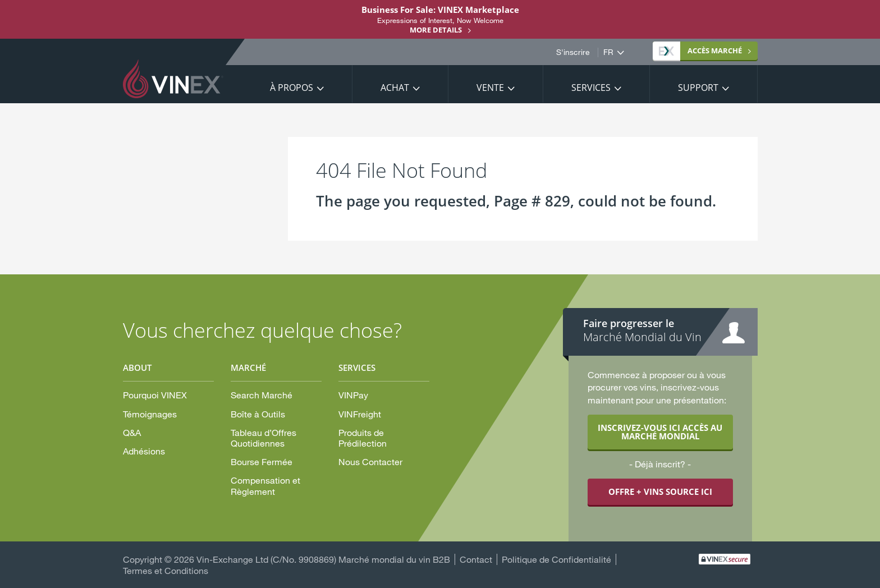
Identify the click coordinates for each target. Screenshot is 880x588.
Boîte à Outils (258, 414)
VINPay (353, 395)
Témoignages (150, 414)
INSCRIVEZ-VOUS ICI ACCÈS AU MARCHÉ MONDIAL (660, 432)
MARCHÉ (700, 50)
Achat (395, 88)
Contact (476, 559)
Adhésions (144, 451)
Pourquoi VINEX (155, 395)
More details (436, 30)
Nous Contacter (370, 461)
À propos (292, 88)
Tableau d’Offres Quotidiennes (263, 438)
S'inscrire (573, 52)
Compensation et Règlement (265, 485)
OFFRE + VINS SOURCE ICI (660, 491)
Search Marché (262, 395)
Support (698, 88)
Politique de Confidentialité (556, 559)
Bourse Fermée (262, 461)
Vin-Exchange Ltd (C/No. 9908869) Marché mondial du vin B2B (323, 559)
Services (591, 88)
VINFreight (360, 414)
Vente (490, 88)
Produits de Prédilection (363, 438)
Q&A (132, 432)
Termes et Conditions (166, 570)
